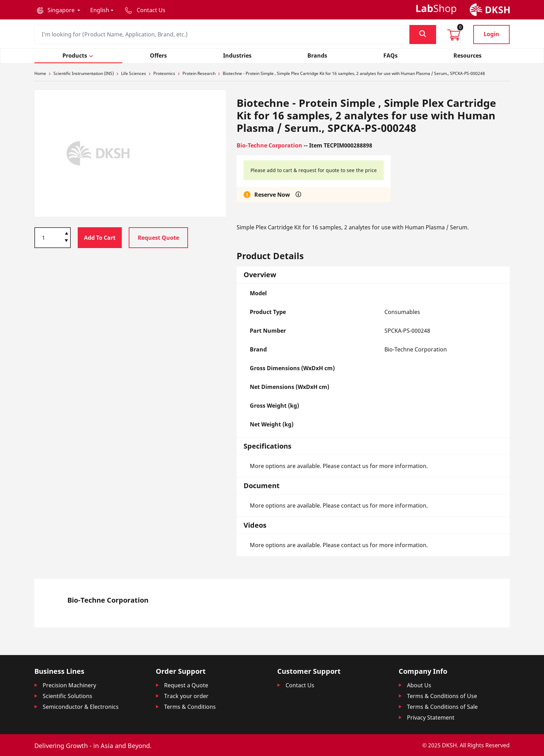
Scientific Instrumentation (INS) (84, 73)
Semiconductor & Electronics (81, 707)
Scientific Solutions (67, 696)
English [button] (100, 10)
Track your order (186, 696)
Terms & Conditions (190, 707)
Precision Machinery (69, 685)
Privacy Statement (431, 717)
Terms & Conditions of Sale (442, 707)
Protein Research (199, 73)
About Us (419, 685)
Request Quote (158, 238)
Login (491, 34)
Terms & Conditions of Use (442, 696)
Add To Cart (100, 238)
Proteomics (164, 73)
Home (40, 73)
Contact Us (300, 685)
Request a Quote (186, 685)
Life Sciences (134, 73)
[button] (58, 10)
